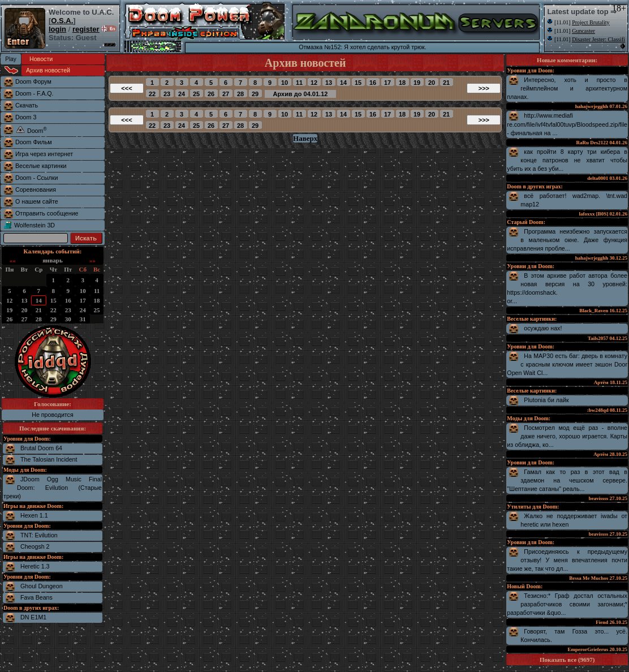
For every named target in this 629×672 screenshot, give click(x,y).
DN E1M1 (33, 617)
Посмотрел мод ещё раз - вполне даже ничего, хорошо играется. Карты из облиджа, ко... (567, 436)
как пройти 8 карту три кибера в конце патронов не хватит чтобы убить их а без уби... (567, 160)
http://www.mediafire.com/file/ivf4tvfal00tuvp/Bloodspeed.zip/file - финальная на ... (567, 124)
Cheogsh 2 (35, 546)
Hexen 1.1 (34, 515)
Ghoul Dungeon (42, 586)
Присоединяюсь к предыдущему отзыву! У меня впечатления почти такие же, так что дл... (567, 560)
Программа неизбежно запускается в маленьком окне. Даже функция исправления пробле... (567, 240)
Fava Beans (36, 597)
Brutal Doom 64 (41, 448)
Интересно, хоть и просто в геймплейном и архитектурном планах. (567, 88)
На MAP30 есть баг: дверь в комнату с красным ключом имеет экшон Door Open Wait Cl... (567, 364)
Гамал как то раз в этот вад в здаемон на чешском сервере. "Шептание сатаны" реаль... (567, 480)
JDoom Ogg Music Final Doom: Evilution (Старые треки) (53, 488)
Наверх (305, 138)
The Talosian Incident (49, 459)
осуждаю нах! (543, 328)
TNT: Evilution (39, 535)
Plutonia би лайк (546, 400)
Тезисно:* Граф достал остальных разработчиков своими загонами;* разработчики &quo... (567, 604)
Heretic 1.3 (35, 566)
